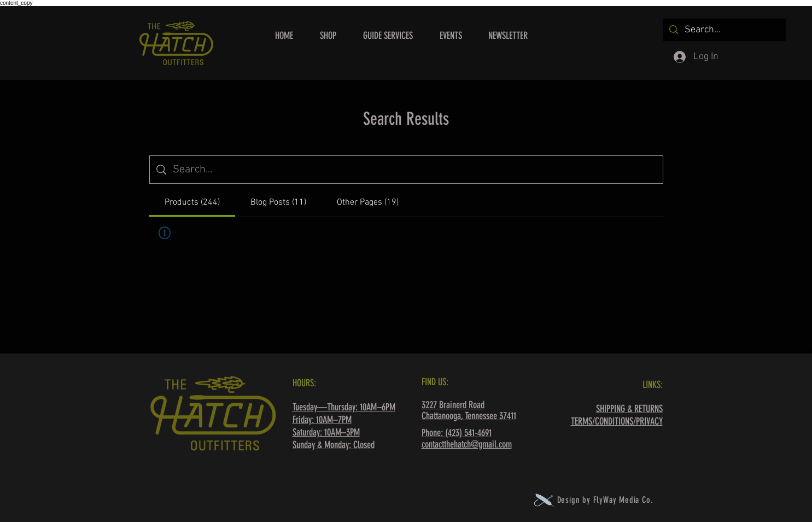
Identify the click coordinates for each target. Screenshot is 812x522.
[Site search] (414, 170)
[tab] (192, 202)
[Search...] (724, 30)
